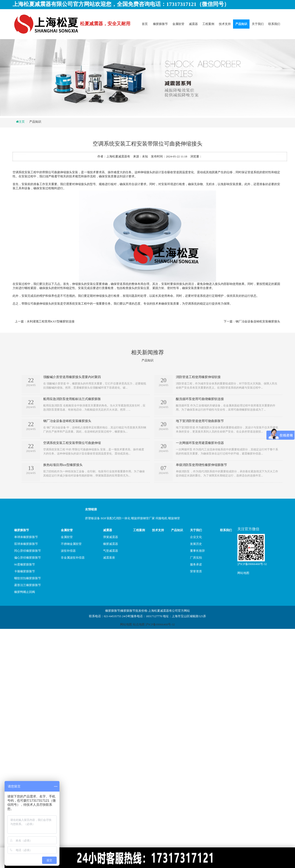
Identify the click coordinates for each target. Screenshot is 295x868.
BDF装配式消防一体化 (115, 518)
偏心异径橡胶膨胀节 (28, 558)
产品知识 (241, 24)
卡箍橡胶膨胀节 (25, 571)
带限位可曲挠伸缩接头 (57, 172)
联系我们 (274, 24)
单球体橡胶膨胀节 (26, 537)
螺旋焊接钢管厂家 (143, 518)
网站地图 (243, 573)
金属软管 (178, 24)
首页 (145, 24)
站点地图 (139, 624)
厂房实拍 (196, 558)
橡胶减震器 (111, 544)
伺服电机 (161, 518)
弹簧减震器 (111, 537)
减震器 (193, 24)
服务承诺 (196, 564)
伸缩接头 (78, 284)
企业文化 (196, 537)
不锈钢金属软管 (71, 544)
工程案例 (208, 24)
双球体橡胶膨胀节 (26, 544)
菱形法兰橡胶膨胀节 (28, 585)
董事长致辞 (197, 551)
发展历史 (196, 544)
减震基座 (109, 558)
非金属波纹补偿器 (73, 558)
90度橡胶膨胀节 (25, 564)
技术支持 (225, 24)
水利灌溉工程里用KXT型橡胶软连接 (51, 321)
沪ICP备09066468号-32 (252, 564)
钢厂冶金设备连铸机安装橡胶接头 (258, 321)
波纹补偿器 (68, 551)
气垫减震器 (111, 551)
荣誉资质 (196, 571)
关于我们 (258, 24)
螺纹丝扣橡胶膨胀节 (28, 578)
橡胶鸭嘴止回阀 (25, 592)
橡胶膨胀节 (160, 24)
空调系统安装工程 (24, 172)
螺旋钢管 (174, 518)
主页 (22, 122)
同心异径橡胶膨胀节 (28, 551)
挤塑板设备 (93, 518)
